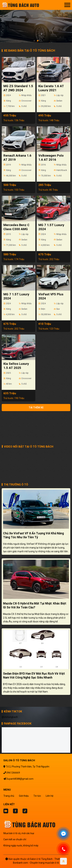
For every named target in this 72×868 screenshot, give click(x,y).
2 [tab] (38, 41)
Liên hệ (49, 796)
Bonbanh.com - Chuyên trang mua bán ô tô (36, 863)
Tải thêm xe (36, 408)
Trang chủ (9, 796)
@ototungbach (10, 717)
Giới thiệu (24, 796)
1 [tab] (34, 41)
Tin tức (37, 796)
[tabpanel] (36, 23)
